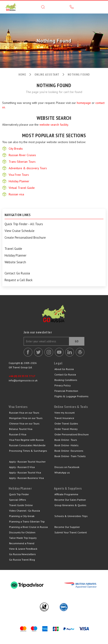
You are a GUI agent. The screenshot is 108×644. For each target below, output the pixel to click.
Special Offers (18, 500)
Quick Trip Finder (19, 494)
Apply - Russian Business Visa (26, 478)
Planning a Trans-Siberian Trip (27, 521)
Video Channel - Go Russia (25, 511)
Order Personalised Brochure (72, 434)
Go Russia (54, 317)
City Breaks (16, 149)
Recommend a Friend (22, 543)
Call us (72, 7)
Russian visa (16, 194)
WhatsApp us (62, 472)
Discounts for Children (22, 532)
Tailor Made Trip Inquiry (23, 538)
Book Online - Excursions (69, 451)
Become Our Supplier (67, 527)
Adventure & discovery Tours (28, 168)
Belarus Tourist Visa (21, 429)
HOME (22, 74)
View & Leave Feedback (23, 549)
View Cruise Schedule (20, 231)
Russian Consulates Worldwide (27, 445)
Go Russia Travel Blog (22, 560)
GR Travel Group (11, 7)
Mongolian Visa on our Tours (26, 418)
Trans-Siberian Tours (22, 162)
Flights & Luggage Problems (71, 396)
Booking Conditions (66, 380)
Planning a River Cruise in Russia (28, 527)
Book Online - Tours (66, 440)
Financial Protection (66, 391)
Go (77, 341)
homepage (84, 103)
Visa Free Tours (19, 175)
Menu (100, 7)
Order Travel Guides (66, 423)
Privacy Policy (63, 385)
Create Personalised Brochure (25, 238)
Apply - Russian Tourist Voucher (27, 462)
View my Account (65, 413)
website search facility (54, 125)
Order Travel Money (66, 429)
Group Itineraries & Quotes (70, 505)
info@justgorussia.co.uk (23, 380)
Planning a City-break (22, 516)
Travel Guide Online (21, 505)
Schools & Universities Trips (71, 516)
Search (43, 7)
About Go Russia (64, 369)
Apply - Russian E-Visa (22, 467)
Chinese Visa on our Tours (24, 423)
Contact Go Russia (17, 273)
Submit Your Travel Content (71, 532)
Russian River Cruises (22, 155)
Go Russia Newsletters (22, 554)
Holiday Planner (19, 181)
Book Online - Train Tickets (70, 456)
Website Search (15, 262)
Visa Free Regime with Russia (26, 440)
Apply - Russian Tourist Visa (25, 472)
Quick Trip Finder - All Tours (24, 224)
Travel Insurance (64, 418)
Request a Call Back (19, 280)
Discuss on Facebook (67, 467)
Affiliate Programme (66, 494)
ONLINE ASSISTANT (47, 74)
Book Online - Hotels (66, 445)
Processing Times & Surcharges (28, 451)
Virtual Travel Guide (22, 188)
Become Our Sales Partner (70, 500)
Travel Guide (13, 249)
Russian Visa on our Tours (24, 413)
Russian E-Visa (18, 434)
